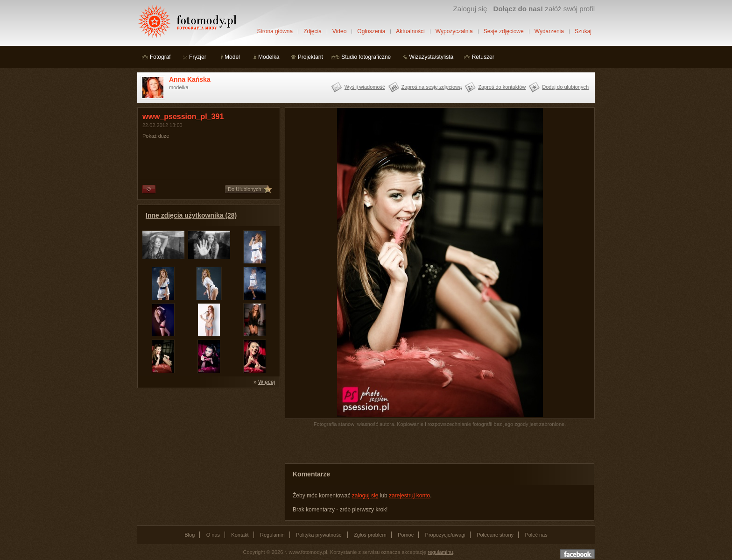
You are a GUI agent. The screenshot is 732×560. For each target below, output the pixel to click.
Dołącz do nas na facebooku (577, 554)
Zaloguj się (470, 9)
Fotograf (160, 57)
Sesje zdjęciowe (504, 31)
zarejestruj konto (409, 496)
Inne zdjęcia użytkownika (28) (191, 215)
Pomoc (406, 535)
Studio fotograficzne (366, 57)
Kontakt (240, 535)
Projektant (310, 57)
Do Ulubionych (245, 189)
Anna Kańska (190, 79)
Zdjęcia (313, 31)
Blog (190, 535)
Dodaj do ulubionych (565, 87)
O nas (213, 535)
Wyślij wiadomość (365, 87)
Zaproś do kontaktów (502, 87)
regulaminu (440, 552)
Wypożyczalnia (454, 31)
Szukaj (583, 31)
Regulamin (272, 535)
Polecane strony (495, 535)
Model (232, 57)
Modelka (269, 57)
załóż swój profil (544, 9)
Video (339, 31)
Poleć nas (536, 535)
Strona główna (275, 31)
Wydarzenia (549, 31)
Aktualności (410, 31)
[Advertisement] (207, 451)
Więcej (267, 382)
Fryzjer (198, 57)
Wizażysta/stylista (432, 57)
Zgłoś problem (370, 535)
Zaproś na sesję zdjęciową (432, 87)
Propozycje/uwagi (445, 535)
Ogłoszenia (371, 31)
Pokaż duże (156, 136)
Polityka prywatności (319, 535)
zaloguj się (365, 496)
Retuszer (483, 57)
